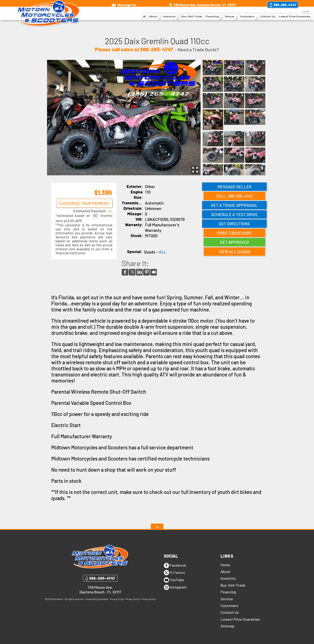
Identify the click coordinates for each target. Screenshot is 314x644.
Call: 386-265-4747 (234, 196)
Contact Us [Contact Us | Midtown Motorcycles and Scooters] (268, 13)
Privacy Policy (117, 599)
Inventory (228, 578)
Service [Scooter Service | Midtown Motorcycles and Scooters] (231, 13)
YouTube (174, 580)
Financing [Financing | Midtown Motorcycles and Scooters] (214, 13)
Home (225, 565)
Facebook (175, 565)
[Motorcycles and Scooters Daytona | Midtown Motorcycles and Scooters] (148, 14)
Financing (228, 592)
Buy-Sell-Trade (233, 585)
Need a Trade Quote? (198, 49)
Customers (248, 13)
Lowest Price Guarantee (240, 619)
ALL (163, 252)
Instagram (175, 587)
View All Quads (234, 252)
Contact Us (230, 612)
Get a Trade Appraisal (234, 205)
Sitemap (227, 626)
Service (227, 599)
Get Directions (234, 224)
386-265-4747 (102, 578)
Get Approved (234, 242)
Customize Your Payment (84, 206)
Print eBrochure (234, 233)
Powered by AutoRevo (97, 599)
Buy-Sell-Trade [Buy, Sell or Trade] (194, 13)
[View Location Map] (202, 3)
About (157, 13)
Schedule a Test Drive (234, 214)
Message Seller (234, 187)
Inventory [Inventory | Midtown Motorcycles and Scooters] (173, 13)
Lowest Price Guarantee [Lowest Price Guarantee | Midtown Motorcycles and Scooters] (294, 13)
